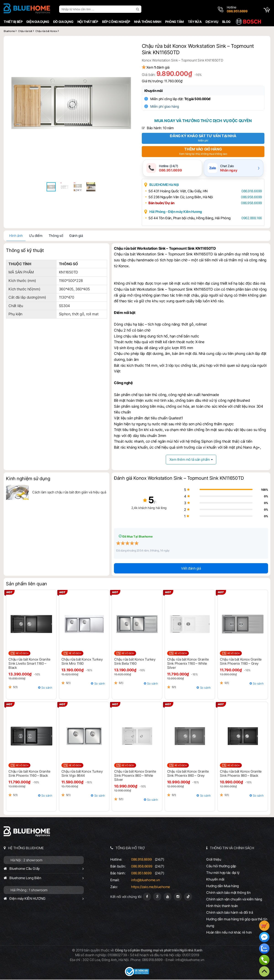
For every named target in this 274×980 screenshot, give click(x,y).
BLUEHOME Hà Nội (167, 185)
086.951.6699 (141, 874)
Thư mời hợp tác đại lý (224, 873)
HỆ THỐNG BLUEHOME (25, 848)
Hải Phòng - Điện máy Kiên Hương (179, 212)
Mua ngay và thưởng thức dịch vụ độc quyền (203, 121)
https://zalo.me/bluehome (150, 887)
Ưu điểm (35, 236)
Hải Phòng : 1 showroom (28, 890)
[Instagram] (178, 897)
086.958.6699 (250, 197)
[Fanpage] (147, 897)
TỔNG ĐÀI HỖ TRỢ (130, 848)
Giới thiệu (214, 860)
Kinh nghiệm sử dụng (27, 479)
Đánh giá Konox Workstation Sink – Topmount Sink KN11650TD (179, 479)
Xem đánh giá (161, 67)
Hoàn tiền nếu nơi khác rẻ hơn (230, 933)
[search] (137, 9)
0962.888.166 (250, 218)
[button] (128, 46)
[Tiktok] (188, 897)
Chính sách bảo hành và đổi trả (230, 913)
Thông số (55, 236)
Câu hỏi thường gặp (222, 866)
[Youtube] (167, 897)
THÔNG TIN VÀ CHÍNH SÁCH (232, 848)
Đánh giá (75, 236)
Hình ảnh (15, 236)
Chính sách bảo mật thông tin (229, 893)
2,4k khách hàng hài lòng (137, 508)
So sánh (46, 688)
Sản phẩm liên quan (25, 584)
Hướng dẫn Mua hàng (223, 886)
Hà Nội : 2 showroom (25, 861)
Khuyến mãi (157, 91)
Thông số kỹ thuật (24, 251)
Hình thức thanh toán (223, 906)
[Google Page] (157, 897)
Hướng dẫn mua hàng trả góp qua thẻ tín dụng (237, 923)
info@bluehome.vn (145, 880)
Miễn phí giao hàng (168, 106)
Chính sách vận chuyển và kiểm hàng (235, 900)
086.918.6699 (250, 191)
